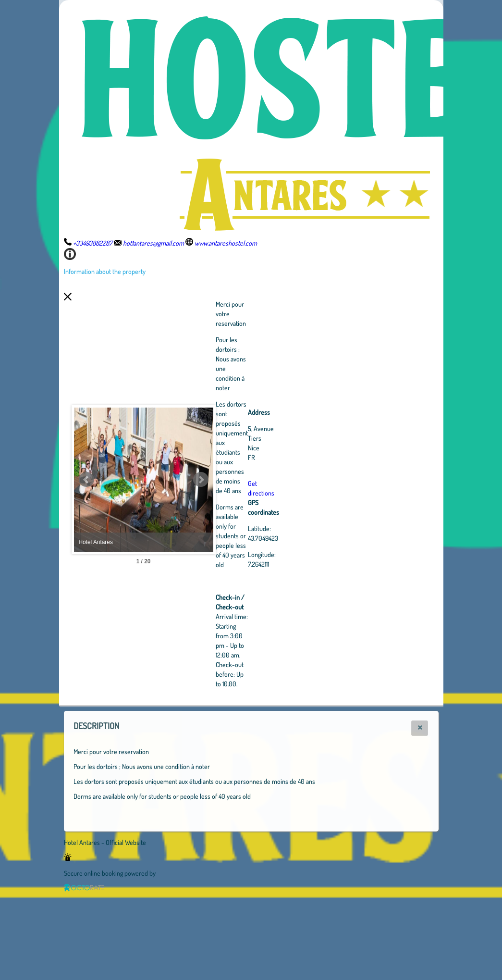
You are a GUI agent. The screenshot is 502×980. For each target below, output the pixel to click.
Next (254, 480)
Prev (86, 480)
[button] (420, 728)
